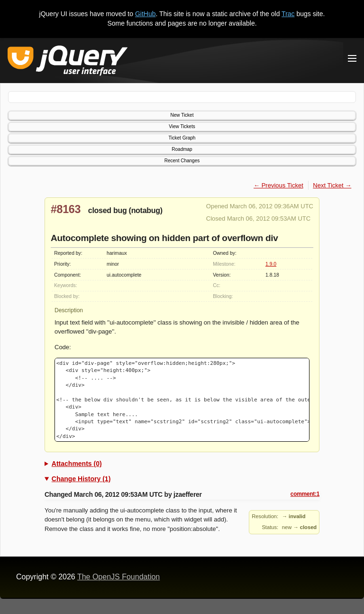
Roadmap (182, 149)
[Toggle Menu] (352, 58)
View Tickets (182, 126)
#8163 (66, 209)
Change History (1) (81, 479)
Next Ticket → (332, 185)
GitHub (146, 14)
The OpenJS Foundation (118, 577)
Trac (288, 14)
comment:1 (305, 494)
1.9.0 (271, 264)
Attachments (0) (77, 464)
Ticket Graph (182, 138)
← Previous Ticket (278, 185)
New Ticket (182, 115)
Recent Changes (182, 161)
